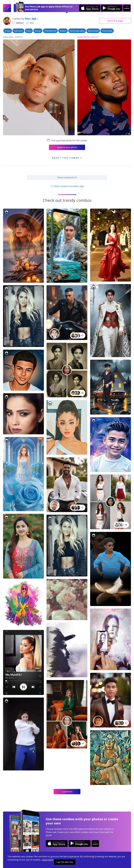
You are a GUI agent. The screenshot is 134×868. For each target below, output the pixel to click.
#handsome (50, 31)
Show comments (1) (67, 177)
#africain (18, 31)
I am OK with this (65, 862)
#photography (77, 31)
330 (30, 23)
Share (115, 21)
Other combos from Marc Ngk (67, 186)
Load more (67, 792)
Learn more (48, 860)
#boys (38, 31)
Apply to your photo (67, 147)
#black (63, 31)
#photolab (93, 31)
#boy (29, 31)
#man (8, 31)
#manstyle (107, 31)
